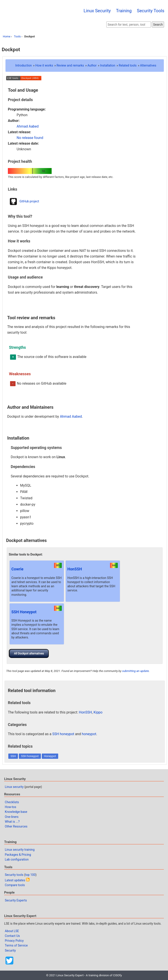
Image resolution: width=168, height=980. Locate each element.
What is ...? (12, 822)
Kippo (98, 712)
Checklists (12, 802)
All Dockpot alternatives (29, 653)
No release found (30, 138)
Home (7, 36)
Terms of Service (16, 945)
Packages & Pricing (18, 855)
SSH (13, 756)
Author (92, 65)
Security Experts (16, 900)
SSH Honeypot (24, 612)
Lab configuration (17, 859)
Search (158, 25)
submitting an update (135, 671)
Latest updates (15, 880)
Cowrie (17, 569)
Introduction (24, 65)
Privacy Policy (14, 941)
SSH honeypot (63, 734)
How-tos (10, 807)
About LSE (12, 931)
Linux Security (97, 11)
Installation (108, 65)
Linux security (14, 787)
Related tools (128, 65)
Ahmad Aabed (28, 126)
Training (124, 11)
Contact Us (12, 936)
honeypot (89, 734)
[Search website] (129, 25)
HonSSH (75, 569)
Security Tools (151, 11)
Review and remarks (70, 65)
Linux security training (20, 850)
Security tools (14, 875)
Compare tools (15, 885)
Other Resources (16, 826)
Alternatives (148, 65)
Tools (17, 36)
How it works (44, 65)
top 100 (30, 875)
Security (10, 950)
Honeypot (50, 756)
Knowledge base (16, 812)
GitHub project (29, 201)
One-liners (12, 817)
